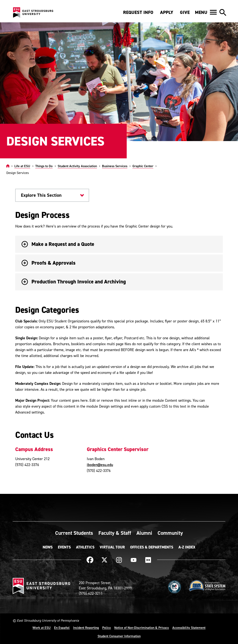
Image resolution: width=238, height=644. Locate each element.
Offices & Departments (152, 547)
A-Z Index (187, 547)
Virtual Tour (112, 547)
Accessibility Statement (189, 628)
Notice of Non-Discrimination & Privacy (142, 628)
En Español (62, 628)
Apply (167, 12)
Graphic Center (143, 166)
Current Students (74, 533)
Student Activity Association (77, 166)
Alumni (144, 533)
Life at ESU (22, 166)
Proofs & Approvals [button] (49, 263)
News (48, 547)
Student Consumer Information (119, 636)
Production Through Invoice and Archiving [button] (74, 282)
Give (185, 12)
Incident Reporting (86, 628)
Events (64, 547)
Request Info (138, 12)
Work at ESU (42, 628)
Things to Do (44, 166)
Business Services (115, 166)
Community (170, 533)
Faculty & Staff (115, 533)
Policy (107, 628)
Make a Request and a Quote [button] (58, 244)
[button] (206, 12)
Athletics (85, 547)
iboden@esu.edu (100, 465)
